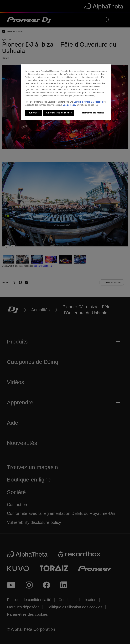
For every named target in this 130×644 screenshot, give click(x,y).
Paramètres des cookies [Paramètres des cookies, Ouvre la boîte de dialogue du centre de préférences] (92, 113)
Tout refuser (34, 113)
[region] (66, 92)
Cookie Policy (69, 105)
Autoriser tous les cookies (59, 113)
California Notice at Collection (88, 102)
